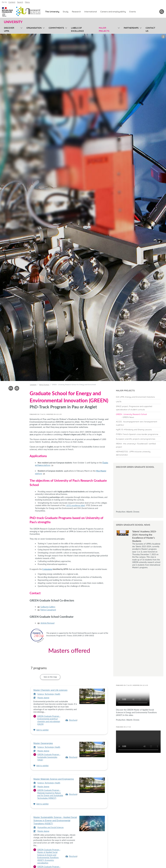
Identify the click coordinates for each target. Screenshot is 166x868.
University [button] (13, 22)
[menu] (21, 29)
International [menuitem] (91, 12)
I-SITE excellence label (75, 505)
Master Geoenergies (43, 743)
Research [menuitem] (76, 12)
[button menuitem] (162, 12)
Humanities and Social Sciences (48, 827)
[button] (163, 36)
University (33, 385)
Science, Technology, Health (47, 694)
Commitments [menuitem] (56, 28)
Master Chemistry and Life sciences (50, 690)
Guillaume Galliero (48, 607)
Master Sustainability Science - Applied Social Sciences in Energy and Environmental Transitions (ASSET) (55, 820)
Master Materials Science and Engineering (54, 779)
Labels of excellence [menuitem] (77, 29)
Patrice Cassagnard (48, 610)
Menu (27, 2)
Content (12, 2)
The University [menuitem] (52, 12)
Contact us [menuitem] (150, 29)
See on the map (50, 677)
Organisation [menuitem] (34, 28)
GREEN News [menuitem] (128, 417)
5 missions (47, 569)
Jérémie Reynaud (47, 623)
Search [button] (20, 2)
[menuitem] (138, 397)
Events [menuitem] (133, 12)
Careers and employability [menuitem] (113, 12)
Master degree (41, 698)
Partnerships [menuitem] (131, 28)
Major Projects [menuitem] (104, 29)
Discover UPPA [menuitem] (9, 29)
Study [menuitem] (66, 12)
